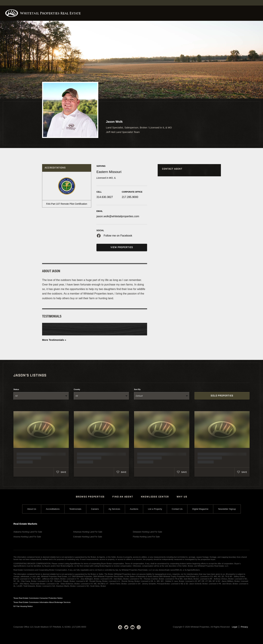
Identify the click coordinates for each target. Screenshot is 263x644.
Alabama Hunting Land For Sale (28, 532)
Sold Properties (222, 396)
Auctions (134, 509)
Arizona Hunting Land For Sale (27, 537)
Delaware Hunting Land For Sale (147, 532)
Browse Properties (90, 497)
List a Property (155, 509)
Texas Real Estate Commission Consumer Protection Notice (38, 598)
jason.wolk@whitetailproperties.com (118, 216)
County (77, 389)
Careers (95, 509)
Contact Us (177, 509)
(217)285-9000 (79, 627)
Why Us (182, 497)
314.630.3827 (105, 197)
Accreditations (53, 509)
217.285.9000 (130, 197)
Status (16, 389)
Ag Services (114, 509)
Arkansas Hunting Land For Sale (88, 532)
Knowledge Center (155, 497)
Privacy (244, 627)
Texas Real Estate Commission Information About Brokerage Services (42, 602)
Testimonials (75, 509)
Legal (235, 627)
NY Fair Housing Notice (23, 606)
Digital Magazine (200, 509)
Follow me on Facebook (118, 236)
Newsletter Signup (227, 509)
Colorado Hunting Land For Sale (88, 537)
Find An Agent (123, 497)
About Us (32, 509)
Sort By (137, 389)
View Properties (122, 247)
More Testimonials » (54, 340)
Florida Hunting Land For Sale (146, 537)
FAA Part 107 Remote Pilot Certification (67, 204)
